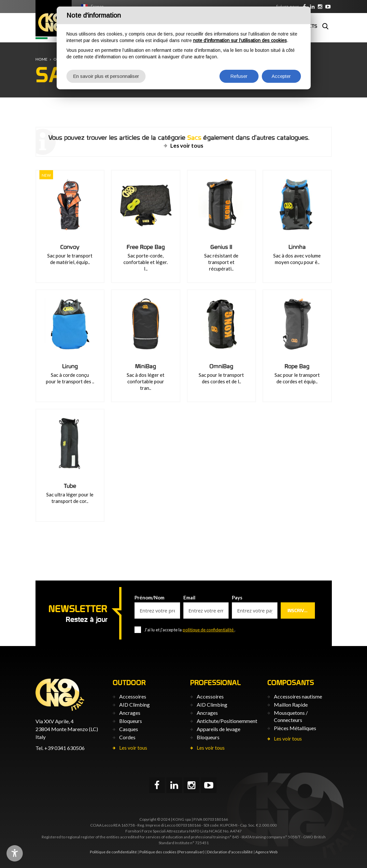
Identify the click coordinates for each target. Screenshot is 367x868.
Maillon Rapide (291, 705)
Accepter (281, 76)
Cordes (127, 737)
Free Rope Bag (146, 247)
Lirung (70, 366)
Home (42, 59)
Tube (70, 486)
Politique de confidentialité (113, 852)
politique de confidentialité (209, 630)
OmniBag (221, 366)
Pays (237, 597)
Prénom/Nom (149, 597)
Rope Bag (297, 366)
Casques (129, 729)
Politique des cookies (158, 852)
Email (189, 597)
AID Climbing (134, 705)
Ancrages (130, 713)
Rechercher (325, 26)
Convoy (70, 247)
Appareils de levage (219, 729)
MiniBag (146, 366)
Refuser (239, 76)
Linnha (297, 247)
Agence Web (266, 852)
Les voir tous (187, 146)
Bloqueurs (131, 721)
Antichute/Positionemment (227, 721)
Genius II (221, 247)
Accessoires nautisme (298, 696)
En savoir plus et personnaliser (106, 76)
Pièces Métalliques (295, 728)
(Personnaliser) (191, 852)
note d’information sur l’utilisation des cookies (240, 40)
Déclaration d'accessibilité (230, 852)
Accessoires (133, 696)
